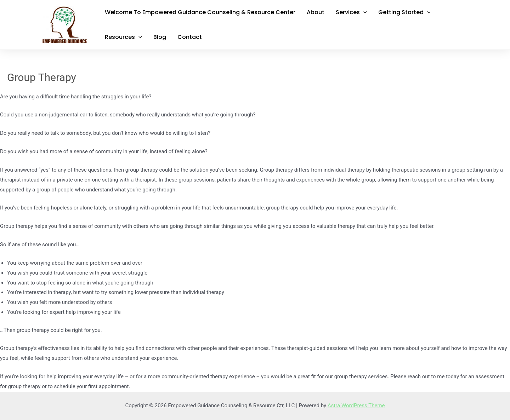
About (316, 12)
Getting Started (404, 12)
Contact (190, 37)
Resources (123, 37)
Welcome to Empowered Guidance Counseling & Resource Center (200, 12)
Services (351, 12)
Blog (160, 37)
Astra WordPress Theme (356, 405)
